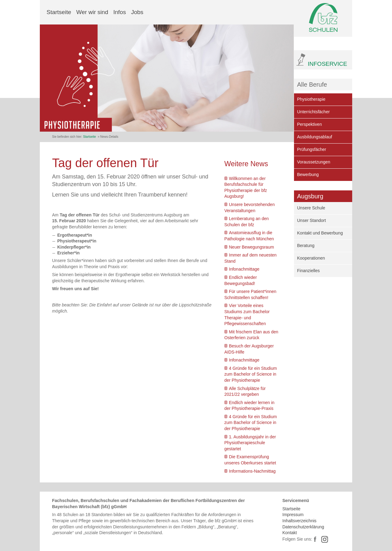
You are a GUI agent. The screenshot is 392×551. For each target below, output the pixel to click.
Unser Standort (311, 220)
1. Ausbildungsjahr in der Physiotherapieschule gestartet (250, 443)
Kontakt (290, 533)
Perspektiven (309, 124)
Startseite (59, 12)
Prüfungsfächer (312, 149)
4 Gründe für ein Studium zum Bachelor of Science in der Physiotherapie (251, 374)
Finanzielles (308, 271)
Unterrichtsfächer (313, 112)
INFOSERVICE (327, 64)
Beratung (306, 246)
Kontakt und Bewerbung (320, 233)
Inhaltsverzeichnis (299, 521)
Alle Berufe (312, 84)
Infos (120, 12)
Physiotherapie (311, 99)
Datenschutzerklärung (303, 527)
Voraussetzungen (314, 162)
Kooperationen (311, 258)
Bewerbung (308, 174)
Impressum (293, 515)
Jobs (137, 12)
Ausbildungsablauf (315, 137)
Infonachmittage (244, 269)
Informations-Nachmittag (253, 471)
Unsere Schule (311, 208)
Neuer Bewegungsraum (252, 247)
